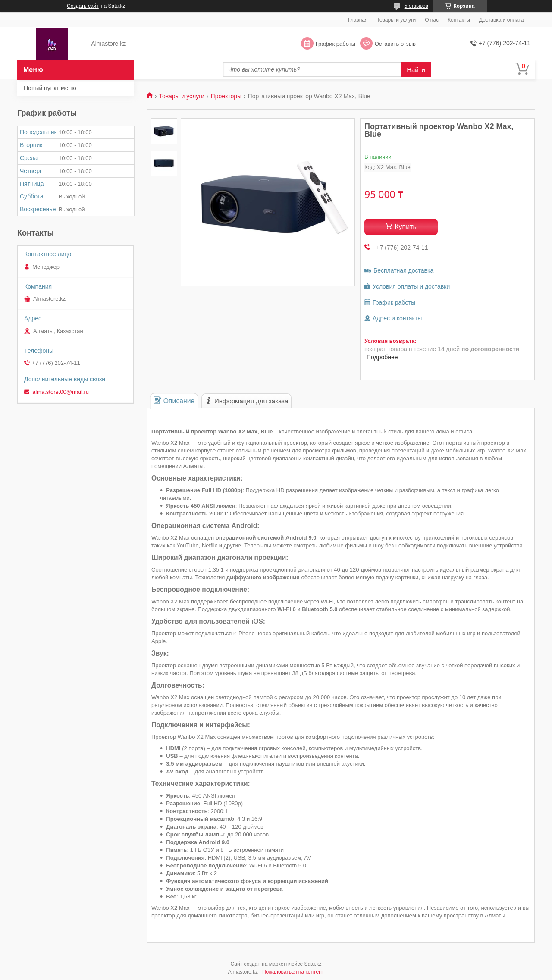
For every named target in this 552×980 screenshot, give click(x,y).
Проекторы (226, 96)
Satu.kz (313, 964)
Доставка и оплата (502, 20)
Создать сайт (83, 6)
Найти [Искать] (416, 70)
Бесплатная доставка (403, 270)
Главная (358, 20)
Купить (406, 227)
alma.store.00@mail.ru (61, 392)
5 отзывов (416, 6)
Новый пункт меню (50, 88)
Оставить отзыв (395, 44)
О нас (432, 20)
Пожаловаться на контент (293, 972)
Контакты (459, 20)
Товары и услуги (397, 20)
